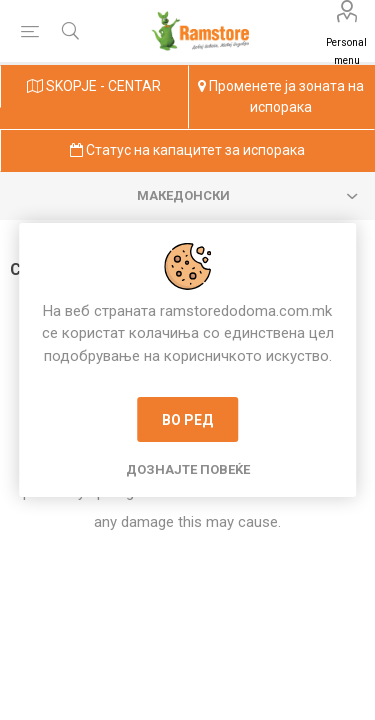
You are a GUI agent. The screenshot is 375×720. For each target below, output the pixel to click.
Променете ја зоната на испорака (281, 96)
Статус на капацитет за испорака (187, 150)
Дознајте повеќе (188, 469)
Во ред (187, 420)
